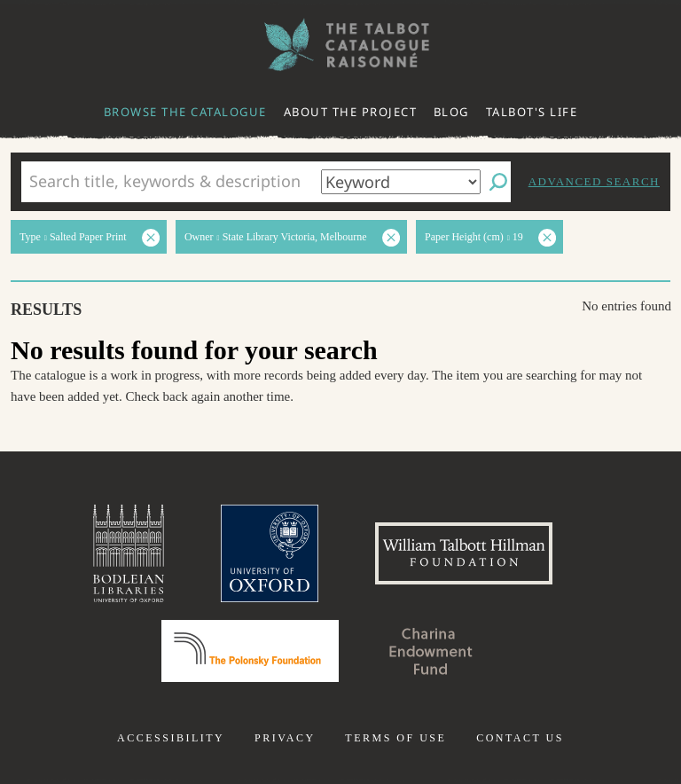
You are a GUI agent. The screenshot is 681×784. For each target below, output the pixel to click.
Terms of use (395, 738)
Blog (451, 112)
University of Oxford (270, 553)
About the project (351, 112)
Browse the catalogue (185, 112)
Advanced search (594, 181)
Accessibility (171, 738)
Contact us (520, 738)
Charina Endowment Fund (431, 651)
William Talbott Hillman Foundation (464, 553)
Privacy (285, 738)
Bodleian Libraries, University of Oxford (129, 553)
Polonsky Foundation (250, 651)
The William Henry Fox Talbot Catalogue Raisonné (340, 45)
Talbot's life (532, 112)
